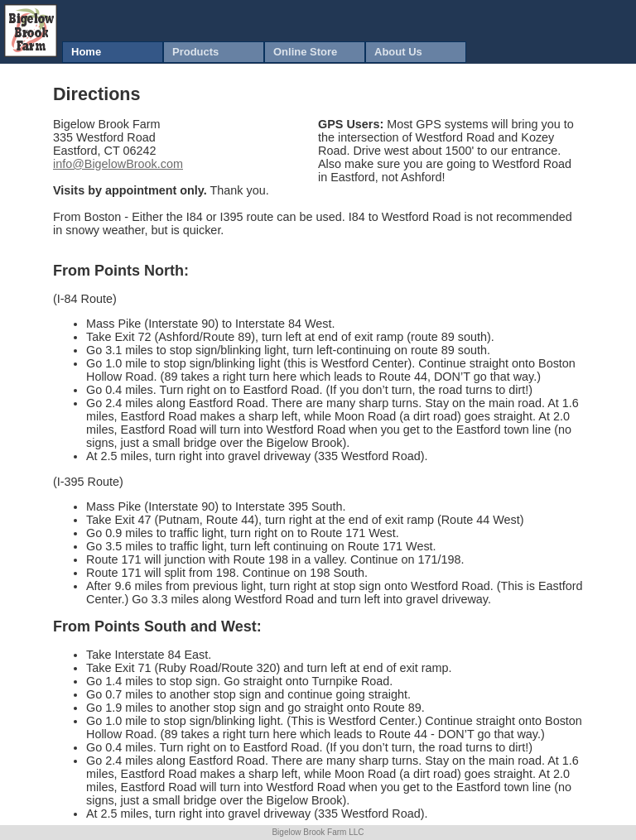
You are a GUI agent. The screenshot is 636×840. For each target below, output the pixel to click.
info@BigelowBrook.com (118, 164)
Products (195, 52)
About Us (398, 52)
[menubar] (264, 52)
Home (86, 52)
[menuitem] (113, 52)
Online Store (305, 52)
